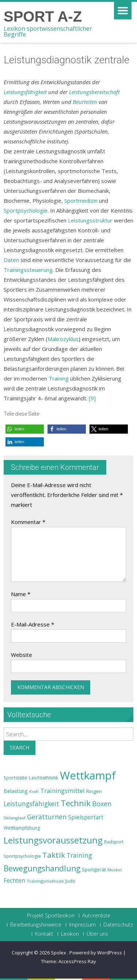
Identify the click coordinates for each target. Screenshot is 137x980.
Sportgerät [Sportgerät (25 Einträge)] (94, 869)
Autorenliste (96, 916)
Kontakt (44, 934)
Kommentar (28, 522)
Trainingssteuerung (28, 270)
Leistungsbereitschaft (94, 92)
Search (20, 747)
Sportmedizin (81, 201)
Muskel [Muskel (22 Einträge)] (115, 870)
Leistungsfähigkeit (25, 92)
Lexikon (70, 934)
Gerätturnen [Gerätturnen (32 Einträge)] (47, 817)
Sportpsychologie (26, 210)
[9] (92, 398)
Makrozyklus (63, 339)
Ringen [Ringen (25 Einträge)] (94, 791)
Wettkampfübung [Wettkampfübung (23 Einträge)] (22, 828)
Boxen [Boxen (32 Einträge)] (102, 804)
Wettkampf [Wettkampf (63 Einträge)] (88, 775)
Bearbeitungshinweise (36, 925)
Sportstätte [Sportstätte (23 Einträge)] (16, 778)
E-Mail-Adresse (33, 624)
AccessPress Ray (77, 961)
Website (22, 655)
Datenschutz (118, 925)
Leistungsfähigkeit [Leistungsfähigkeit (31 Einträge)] (31, 804)
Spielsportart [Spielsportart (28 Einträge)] (86, 817)
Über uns (97, 934)
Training (59, 378)
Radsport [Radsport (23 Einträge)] (114, 842)
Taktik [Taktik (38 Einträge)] (54, 855)
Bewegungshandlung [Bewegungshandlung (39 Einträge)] (42, 868)
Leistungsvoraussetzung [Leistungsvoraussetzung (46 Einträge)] (53, 840)
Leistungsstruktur (90, 220)
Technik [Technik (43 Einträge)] (76, 803)
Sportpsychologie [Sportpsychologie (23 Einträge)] (22, 856)
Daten (11, 260)
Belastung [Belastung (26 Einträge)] (16, 791)
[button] (25, 429)
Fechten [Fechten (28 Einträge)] (14, 881)
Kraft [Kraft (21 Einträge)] (34, 792)
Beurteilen (85, 102)
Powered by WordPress (96, 953)
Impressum (82, 925)
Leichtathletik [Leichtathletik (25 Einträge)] (44, 778)
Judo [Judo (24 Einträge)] (70, 881)
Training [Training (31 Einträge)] (79, 855)
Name (21, 594)
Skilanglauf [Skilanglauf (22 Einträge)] (15, 818)
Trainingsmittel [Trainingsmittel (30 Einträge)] (62, 791)
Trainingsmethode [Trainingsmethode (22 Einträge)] (45, 881)
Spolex (59, 953)
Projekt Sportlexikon (51, 916)
